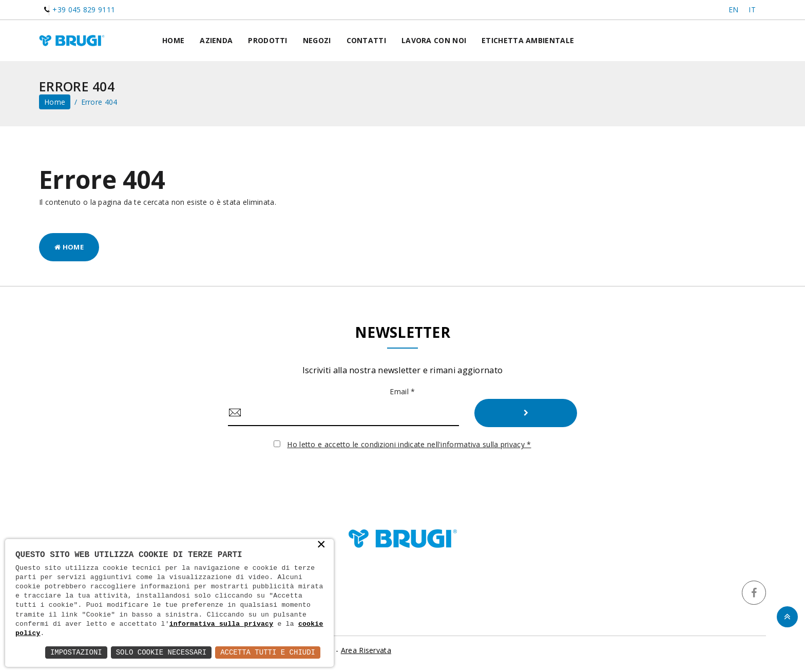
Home (173, 40)
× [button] (321, 545)
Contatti (366, 40)
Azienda (216, 40)
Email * (402, 391)
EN (734, 9)
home (55, 102)
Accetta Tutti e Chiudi (268, 652)
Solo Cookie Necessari (161, 652)
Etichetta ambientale (528, 40)
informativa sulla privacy (222, 624)
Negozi (317, 40)
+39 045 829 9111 (84, 9)
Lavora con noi (434, 40)
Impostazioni (76, 652)
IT (752, 9)
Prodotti (267, 40)
